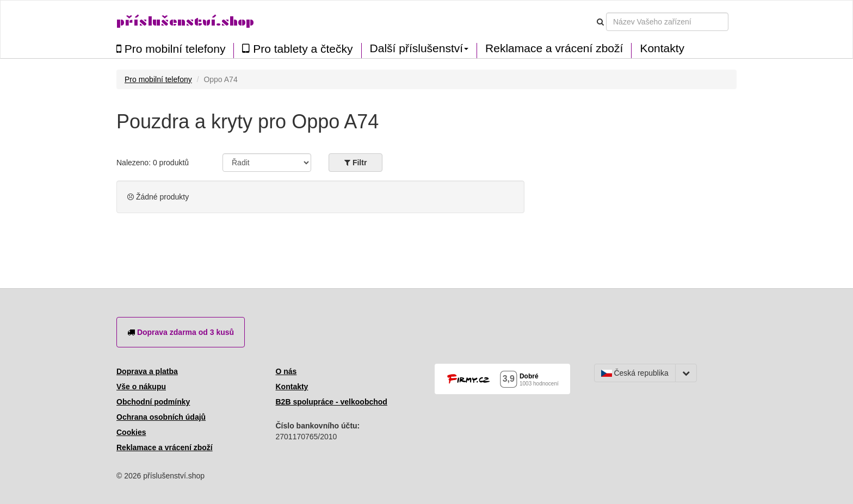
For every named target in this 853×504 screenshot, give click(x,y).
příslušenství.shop (185, 21)
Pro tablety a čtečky (297, 49)
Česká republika (635, 373)
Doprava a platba (147, 371)
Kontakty (662, 48)
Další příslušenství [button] (419, 48)
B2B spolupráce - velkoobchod (332, 402)
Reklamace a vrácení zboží (554, 48)
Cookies (131, 432)
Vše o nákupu (141, 387)
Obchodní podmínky (153, 402)
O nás (286, 371)
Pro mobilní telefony (171, 49)
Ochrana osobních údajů (161, 417)
